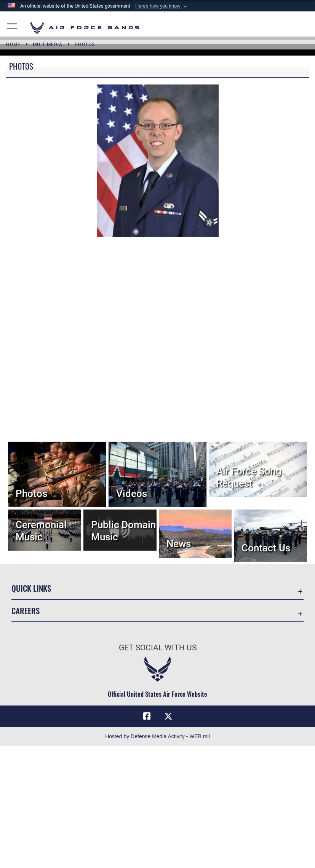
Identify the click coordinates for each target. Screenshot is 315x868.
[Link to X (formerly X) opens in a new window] (168, 716)
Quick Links (31, 588)
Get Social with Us (158, 648)
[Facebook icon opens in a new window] (147, 716)
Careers (26, 611)
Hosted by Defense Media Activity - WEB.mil (157, 736)
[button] (162, 6)
